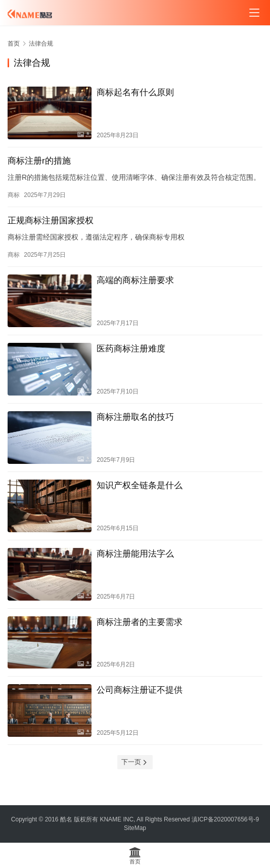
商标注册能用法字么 (135, 554)
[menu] (254, 13)
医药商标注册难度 (131, 349)
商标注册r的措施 (39, 161)
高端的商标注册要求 (135, 280)
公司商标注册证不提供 (140, 690)
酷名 (66, 819)
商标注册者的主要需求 (140, 622)
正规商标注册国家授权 (51, 221)
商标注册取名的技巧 (135, 417)
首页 (14, 44)
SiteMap (135, 828)
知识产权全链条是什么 (140, 485)
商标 (14, 195)
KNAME (110, 819)
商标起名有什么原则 (135, 92)
